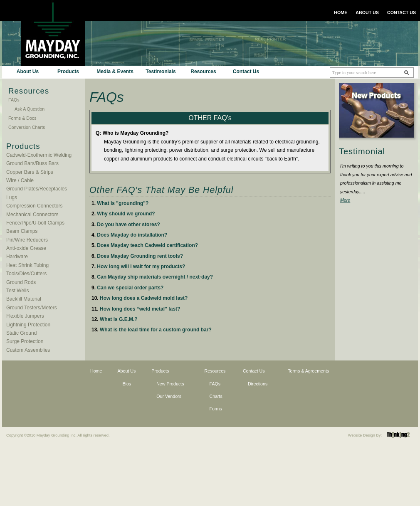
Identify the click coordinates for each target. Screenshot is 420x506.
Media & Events (115, 72)
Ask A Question (30, 109)
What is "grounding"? (123, 203)
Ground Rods (21, 282)
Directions (258, 384)
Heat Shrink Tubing (27, 265)
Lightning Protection (28, 325)
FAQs (14, 100)
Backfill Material (24, 299)
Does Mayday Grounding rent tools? (140, 256)
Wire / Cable (20, 180)
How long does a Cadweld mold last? (144, 298)
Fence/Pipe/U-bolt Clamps (35, 223)
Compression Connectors (34, 206)
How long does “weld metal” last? (140, 309)
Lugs (12, 197)
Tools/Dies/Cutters (26, 274)
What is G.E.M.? (119, 319)
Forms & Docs (22, 118)
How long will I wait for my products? (141, 267)
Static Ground (21, 333)
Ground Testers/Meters (32, 308)
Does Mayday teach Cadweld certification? (147, 245)
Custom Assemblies (28, 350)
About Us (28, 72)
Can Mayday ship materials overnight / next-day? (155, 277)
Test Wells (17, 291)
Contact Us (246, 72)
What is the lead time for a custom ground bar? (156, 330)
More (345, 200)
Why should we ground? (126, 214)
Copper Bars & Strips (30, 172)
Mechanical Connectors (32, 215)
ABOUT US (367, 12)
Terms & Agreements (308, 371)
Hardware (17, 257)
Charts (216, 396)
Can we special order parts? (130, 288)
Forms (216, 409)
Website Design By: (365, 435)
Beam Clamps (22, 231)
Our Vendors (169, 396)
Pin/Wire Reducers (27, 240)
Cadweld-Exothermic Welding (39, 155)
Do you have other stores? (128, 225)
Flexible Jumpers (25, 316)
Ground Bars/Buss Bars (32, 163)
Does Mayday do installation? (132, 235)
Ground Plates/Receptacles (37, 189)
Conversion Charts (27, 127)
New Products (170, 384)
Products (68, 72)
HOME (341, 12)
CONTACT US (401, 12)
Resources (203, 72)
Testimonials (161, 72)
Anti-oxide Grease (26, 248)
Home (96, 371)
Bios (127, 384)
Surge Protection (25, 341)
